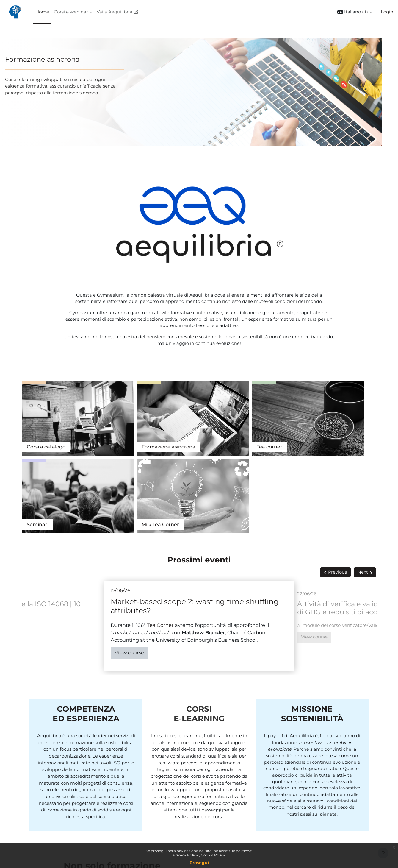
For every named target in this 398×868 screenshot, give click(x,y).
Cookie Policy (213, 855)
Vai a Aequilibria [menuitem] (115, 12)
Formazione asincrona (57, 59)
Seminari (252, 419)
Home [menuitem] (42, 12)
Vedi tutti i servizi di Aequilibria (102, 791)
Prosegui (199, 863)
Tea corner (182, 419)
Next (363, 467)
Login (387, 12)
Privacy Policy (186, 855)
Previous (337, 467)
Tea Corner (337, 419)
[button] (355, 12)
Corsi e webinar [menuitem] (71, 12)
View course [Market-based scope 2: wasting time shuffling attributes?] (129, 548)
